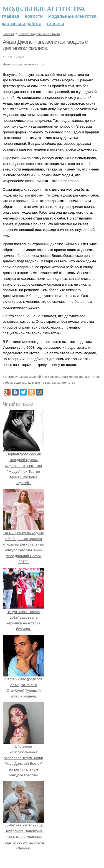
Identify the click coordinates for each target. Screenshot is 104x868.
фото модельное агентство (80, 377)
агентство (68, 383)
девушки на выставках (44, 383)
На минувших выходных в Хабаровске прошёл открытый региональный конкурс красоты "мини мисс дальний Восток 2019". (24, 544)
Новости (34, 16)
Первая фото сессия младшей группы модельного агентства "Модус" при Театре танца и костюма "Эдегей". (24, 466)
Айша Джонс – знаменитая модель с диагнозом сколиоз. (45, 45)
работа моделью (15, 383)
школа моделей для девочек (39, 377)
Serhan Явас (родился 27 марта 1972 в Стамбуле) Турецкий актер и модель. (24, 685)
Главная (11, 16)
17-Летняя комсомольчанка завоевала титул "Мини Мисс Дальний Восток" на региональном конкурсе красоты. (24, 758)
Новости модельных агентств (39, 34)
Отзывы (55, 24)
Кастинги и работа (22, 24)
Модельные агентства (44, 9)
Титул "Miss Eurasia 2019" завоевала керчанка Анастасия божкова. (24, 618)
